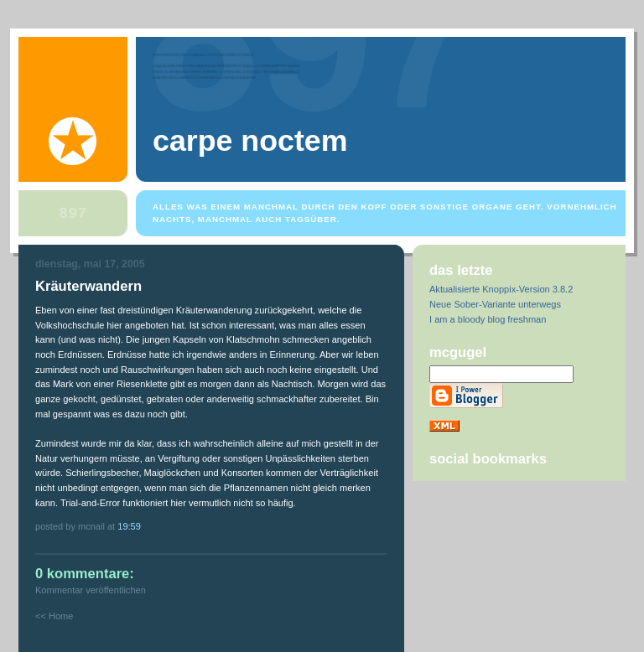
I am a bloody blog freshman (488, 319)
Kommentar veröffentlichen (91, 590)
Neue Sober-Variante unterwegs (495, 304)
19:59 (129, 526)
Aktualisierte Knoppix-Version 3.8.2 (501, 289)
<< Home (54, 616)
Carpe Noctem (250, 141)
